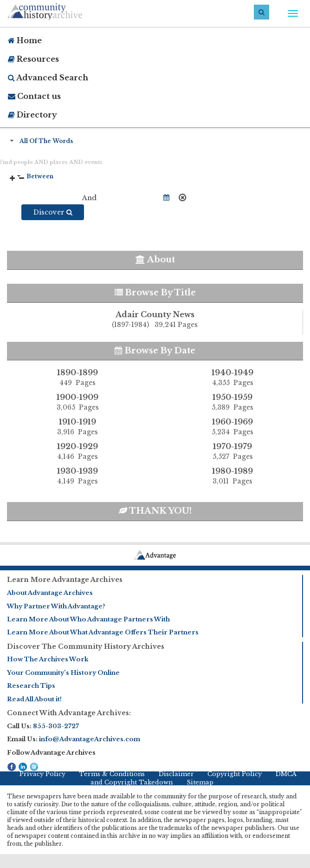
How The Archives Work (48, 659)
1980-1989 (232, 476)
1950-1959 (232, 402)
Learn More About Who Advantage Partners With (88, 619)
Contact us (34, 96)
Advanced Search (48, 78)
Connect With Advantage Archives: (69, 713)
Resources (33, 59)
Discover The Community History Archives (86, 646)
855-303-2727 (56, 726)
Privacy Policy (42, 774)
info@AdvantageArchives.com (90, 739)
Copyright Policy (235, 774)
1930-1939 (77, 476)
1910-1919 (77, 427)
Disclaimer (176, 774)
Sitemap (200, 782)
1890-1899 (77, 378)
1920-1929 (77, 451)
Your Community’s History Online (63, 673)
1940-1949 (232, 378)
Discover (53, 212)
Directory (32, 115)
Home (25, 40)
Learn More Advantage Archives (65, 580)
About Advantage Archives (50, 593)
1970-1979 (232, 451)
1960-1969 (232, 427)
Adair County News (155, 320)
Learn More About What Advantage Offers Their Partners (103, 632)
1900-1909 (77, 402)
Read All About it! (34, 699)
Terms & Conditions (112, 774)
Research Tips (31, 686)
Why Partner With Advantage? (56, 606)
